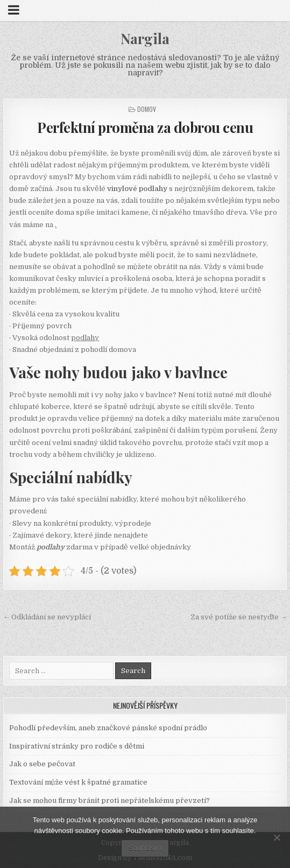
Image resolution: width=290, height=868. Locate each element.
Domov (147, 109)
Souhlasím (145, 848)
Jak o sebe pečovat (42, 764)
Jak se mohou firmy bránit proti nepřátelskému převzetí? (109, 800)
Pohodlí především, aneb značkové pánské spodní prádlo (108, 728)
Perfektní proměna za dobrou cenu (145, 127)
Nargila (145, 38)
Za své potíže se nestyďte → (239, 617)
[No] (277, 837)
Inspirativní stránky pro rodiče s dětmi (77, 746)
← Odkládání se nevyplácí (47, 617)
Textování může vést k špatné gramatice (78, 782)
